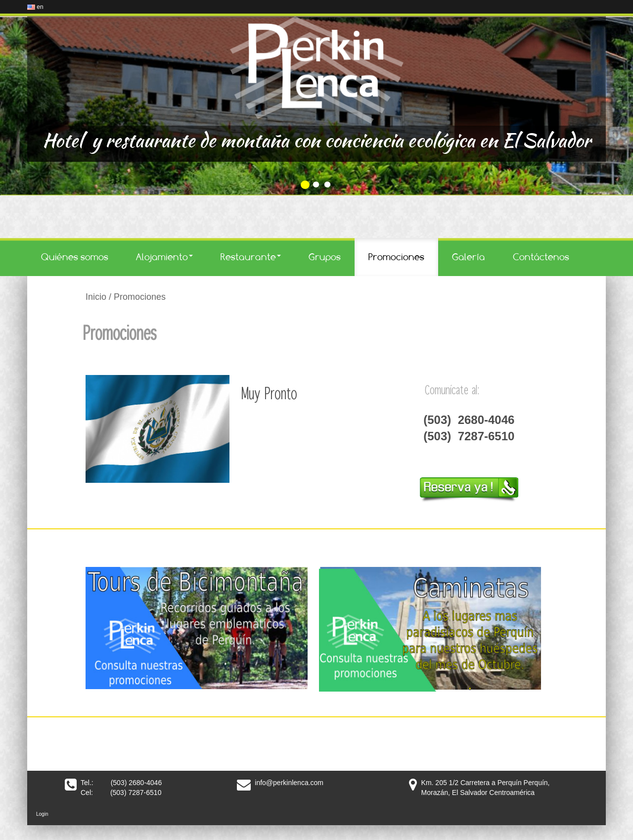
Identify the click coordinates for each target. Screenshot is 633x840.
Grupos (325, 257)
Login (42, 814)
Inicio (96, 297)
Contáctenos (541, 257)
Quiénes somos (75, 257)
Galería (469, 257)
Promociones (396, 257)
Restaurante (251, 257)
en (35, 7)
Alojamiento (164, 257)
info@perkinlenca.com (289, 783)
